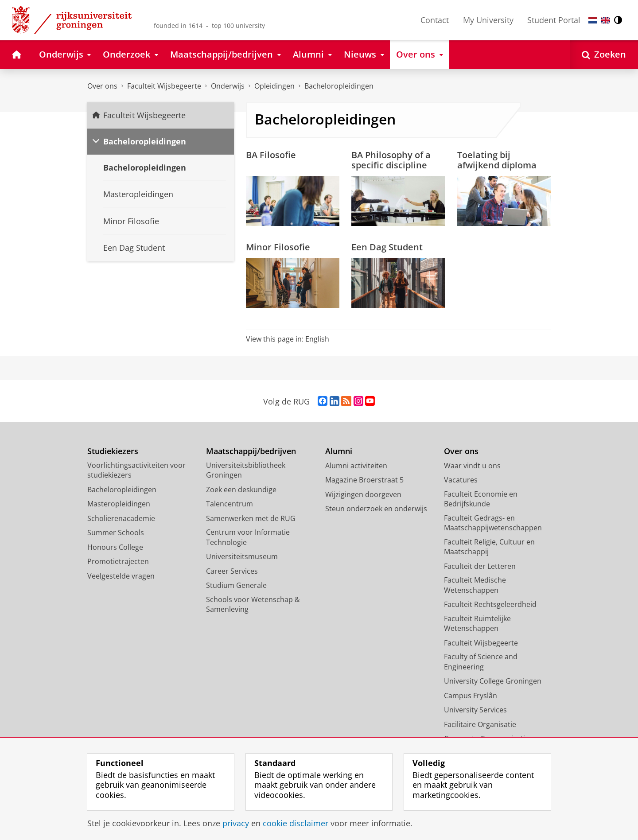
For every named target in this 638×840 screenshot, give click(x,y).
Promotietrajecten (118, 561)
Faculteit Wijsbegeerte (164, 86)
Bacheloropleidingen (339, 86)
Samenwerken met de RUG (251, 518)
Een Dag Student (387, 247)
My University (488, 20)
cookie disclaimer (296, 823)
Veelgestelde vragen (121, 576)
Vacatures (461, 480)
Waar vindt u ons (472, 466)
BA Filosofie (271, 155)
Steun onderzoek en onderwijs (376, 509)
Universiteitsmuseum (242, 556)
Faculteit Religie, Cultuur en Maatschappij (489, 547)
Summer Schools (116, 533)
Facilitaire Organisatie (480, 724)
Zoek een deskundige (241, 490)
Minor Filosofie (278, 247)
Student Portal (554, 20)
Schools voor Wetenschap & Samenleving (253, 605)
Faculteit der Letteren (480, 566)
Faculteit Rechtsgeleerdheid (490, 604)
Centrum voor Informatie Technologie (248, 537)
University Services (475, 710)
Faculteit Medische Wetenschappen (475, 585)
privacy (236, 823)
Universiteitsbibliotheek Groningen (246, 470)
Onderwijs (228, 86)
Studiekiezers (113, 451)
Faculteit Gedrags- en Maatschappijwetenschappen (493, 523)
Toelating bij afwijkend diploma (497, 160)
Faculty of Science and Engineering (481, 662)
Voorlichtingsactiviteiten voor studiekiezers (136, 470)
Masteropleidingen (119, 504)
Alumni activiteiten (356, 466)
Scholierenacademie (121, 518)
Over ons (102, 86)
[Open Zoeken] (604, 55)
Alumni (339, 451)
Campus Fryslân (471, 696)
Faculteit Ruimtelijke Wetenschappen (477, 624)
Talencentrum (230, 504)
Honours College (115, 547)
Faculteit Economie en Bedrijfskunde (481, 499)
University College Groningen (493, 681)
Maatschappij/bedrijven (251, 451)
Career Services (232, 571)
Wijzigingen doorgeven (363, 494)
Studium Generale (236, 585)
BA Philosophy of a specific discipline (391, 160)
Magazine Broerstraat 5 (364, 480)
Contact (435, 20)
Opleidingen (274, 86)
